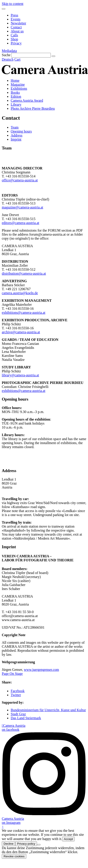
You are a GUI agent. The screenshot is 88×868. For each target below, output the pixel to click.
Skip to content (13, 4)
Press (14, 15)
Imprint (16, 139)
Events (16, 19)
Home (15, 80)
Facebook (18, 691)
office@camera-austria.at (20, 180)
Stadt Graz (18, 714)
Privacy (16, 43)
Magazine (18, 84)
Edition (16, 96)
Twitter (16, 695)
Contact (16, 27)
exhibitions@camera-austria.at (24, 313)
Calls (14, 35)
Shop (14, 39)
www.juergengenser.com (41, 670)
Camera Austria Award (27, 100)
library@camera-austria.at (20, 375)
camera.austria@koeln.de (20, 293)
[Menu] (4, 9)
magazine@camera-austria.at (23, 207)
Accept (69, 839)
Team (15, 127)
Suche (6, 55)
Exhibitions (19, 88)
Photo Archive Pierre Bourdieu (33, 108)
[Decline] (39, 845)
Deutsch (8, 59)
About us (17, 31)
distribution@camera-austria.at (24, 273)
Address (16, 135)
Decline (8, 844)
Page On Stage (12, 674)
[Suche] (31, 55)
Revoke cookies (14, 856)
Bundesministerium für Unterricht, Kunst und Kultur (48, 710)
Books (15, 92)
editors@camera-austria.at (20, 223)
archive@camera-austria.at (21, 332)
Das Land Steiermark (26, 718)
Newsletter (18, 23)
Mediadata (9, 51)
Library (16, 104)
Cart (17, 59)
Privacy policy (26, 844)
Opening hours (21, 131)
